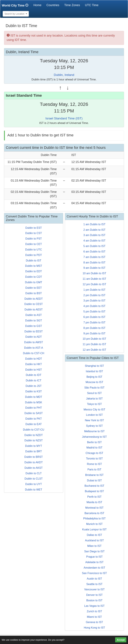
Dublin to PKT (34, 419)
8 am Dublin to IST (94, 263)
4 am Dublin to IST (94, 241)
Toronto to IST (94, 459)
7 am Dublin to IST (94, 257)
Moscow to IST (94, 382)
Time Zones (72, 5)
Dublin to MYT (34, 446)
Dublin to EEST (34, 331)
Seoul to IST (94, 393)
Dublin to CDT (33, 277)
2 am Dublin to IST (94, 230)
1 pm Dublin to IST (94, 290)
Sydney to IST (94, 426)
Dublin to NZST (34, 440)
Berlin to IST (94, 442)
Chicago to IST (94, 453)
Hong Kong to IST (94, 628)
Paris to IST (94, 470)
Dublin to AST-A (34, 348)
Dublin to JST (33, 386)
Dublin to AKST (34, 468)
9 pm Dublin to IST (94, 333)
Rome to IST (94, 464)
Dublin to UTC (33, 250)
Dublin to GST (33, 326)
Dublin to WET (34, 490)
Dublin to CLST (34, 479)
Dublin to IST (33, 261)
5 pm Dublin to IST (94, 312)
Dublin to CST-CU (34, 430)
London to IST (94, 415)
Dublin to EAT (34, 424)
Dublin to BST (34, 293)
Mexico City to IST (94, 410)
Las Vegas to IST (94, 606)
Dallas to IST (94, 535)
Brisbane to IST (94, 475)
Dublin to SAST (34, 413)
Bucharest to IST (94, 486)
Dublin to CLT (34, 473)
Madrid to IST (94, 448)
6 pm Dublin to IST (94, 317)
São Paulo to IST (94, 388)
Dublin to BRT (34, 451)
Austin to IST (94, 579)
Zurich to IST (94, 611)
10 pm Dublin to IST (94, 339)
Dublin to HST (34, 370)
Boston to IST (94, 600)
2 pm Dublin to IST (94, 295)
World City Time (16, 5)
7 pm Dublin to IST (94, 322)
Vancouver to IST (94, 589)
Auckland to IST (94, 540)
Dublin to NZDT (33, 435)
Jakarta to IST (94, 399)
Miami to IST (94, 617)
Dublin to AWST (33, 342)
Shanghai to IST (94, 366)
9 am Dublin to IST (94, 268)
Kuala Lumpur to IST (94, 529)
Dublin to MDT (33, 397)
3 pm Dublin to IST (94, 301)
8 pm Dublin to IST (94, 328)
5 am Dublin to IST (94, 246)
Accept (121, 640)
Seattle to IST (94, 584)
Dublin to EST (34, 228)
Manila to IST (94, 502)
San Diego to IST (94, 551)
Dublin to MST (34, 266)
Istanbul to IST (94, 371)
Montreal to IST (94, 508)
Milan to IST (94, 546)
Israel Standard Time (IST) (64, 118)
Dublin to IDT (34, 375)
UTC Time (92, 5)
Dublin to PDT (34, 255)
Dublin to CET (34, 244)
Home (39, 5)
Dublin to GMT (34, 282)
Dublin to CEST (33, 304)
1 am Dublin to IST (94, 224)
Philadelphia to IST (94, 519)
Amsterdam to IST (94, 568)
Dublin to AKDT (34, 462)
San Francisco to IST (94, 573)
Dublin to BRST (33, 457)
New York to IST (94, 420)
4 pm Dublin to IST (94, 306)
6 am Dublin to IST (94, 252)
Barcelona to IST (94, 513)
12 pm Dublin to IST (94, 284)
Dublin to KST (34, 391)
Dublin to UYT (34, 484)
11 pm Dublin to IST (94, 344)
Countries (53, 5)
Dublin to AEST (34, 310)
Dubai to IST (94, 480)
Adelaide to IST (94, 562)
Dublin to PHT (34, 408)
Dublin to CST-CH (34, 353)
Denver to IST (94, 595)
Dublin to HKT (34, 364)
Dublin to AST (34, 315)
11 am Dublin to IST (94, 279)
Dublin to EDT (34, 271)
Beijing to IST (94, 377)
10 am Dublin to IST (94, 273)
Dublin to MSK (33, 402)
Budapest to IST (94, 491)
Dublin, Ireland (64, 75)
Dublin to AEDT (34, 299)
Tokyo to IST (94, 404)
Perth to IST (94, 497)
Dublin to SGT (33, 321)
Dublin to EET (34, 288)
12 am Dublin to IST (94, 350)
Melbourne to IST (94, 431)
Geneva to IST (94, 622)
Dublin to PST (34, 239)
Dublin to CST (34, 233)
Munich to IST (94, 524)
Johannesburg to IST (94, 437)
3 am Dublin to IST (94, 235)
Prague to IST (94, 557)
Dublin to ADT (34, 337)
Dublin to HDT (33, 359)
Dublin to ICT (34, 380)
